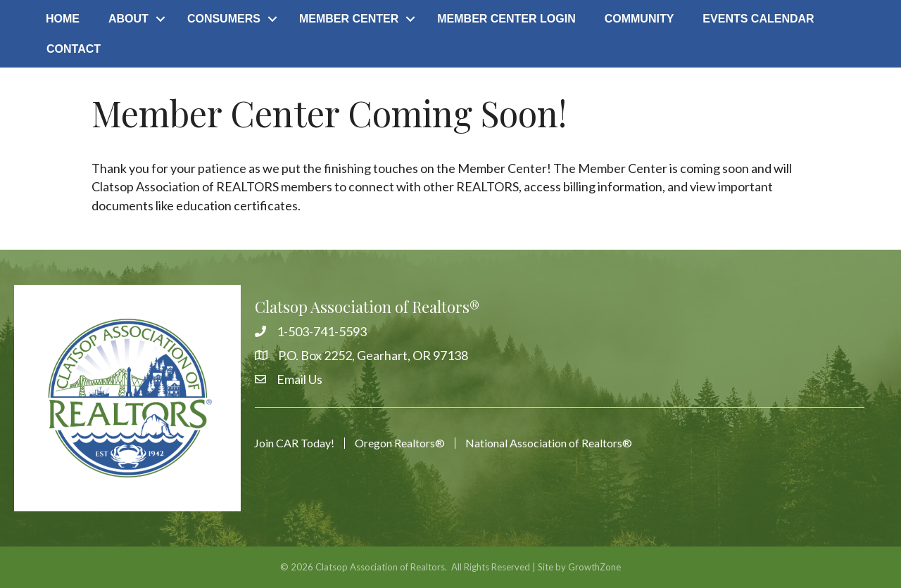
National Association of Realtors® (549, 443)
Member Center (349, 19)
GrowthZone (594, 567)
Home (63, 19)
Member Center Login (506, 19)
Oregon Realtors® (400, 443)
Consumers (224, 19)
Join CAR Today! (294, 443)
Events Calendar (758, 19)
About (128, 19)
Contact (74, 49)
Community (639, 19)
